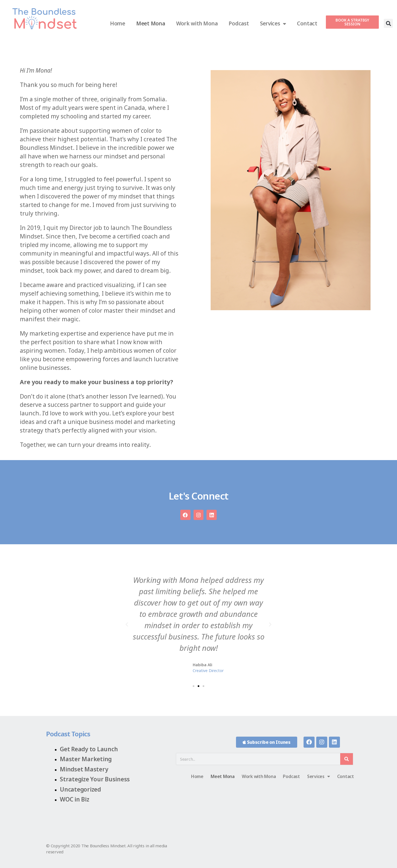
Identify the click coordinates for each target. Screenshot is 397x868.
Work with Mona (197, 23)
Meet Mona (151, 23)
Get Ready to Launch (89, 749)
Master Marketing (86, 759)
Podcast (239, 23)
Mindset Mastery (84, 769)
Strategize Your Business (95, 779)
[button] (388, 23)
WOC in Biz (75, 799)
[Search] (347, 759)
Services (273, 24)
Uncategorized (80, 789)
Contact (307, 23)
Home (118, 23)
